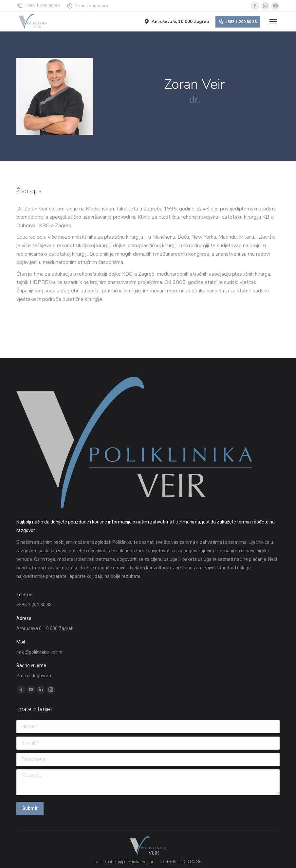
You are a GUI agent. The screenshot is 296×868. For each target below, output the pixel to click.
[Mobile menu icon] (273, 22)
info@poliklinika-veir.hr (40, 652)
